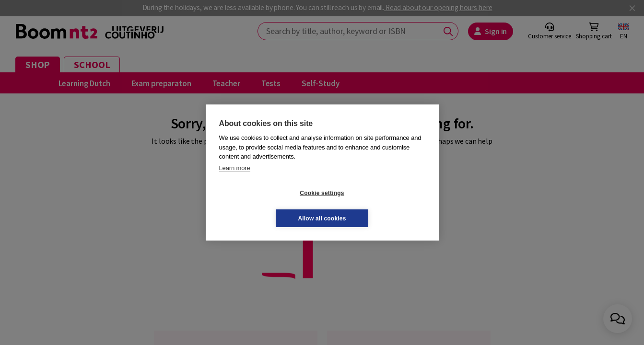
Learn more (235, 180)
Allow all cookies (379, 206)
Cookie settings (265, 206)
